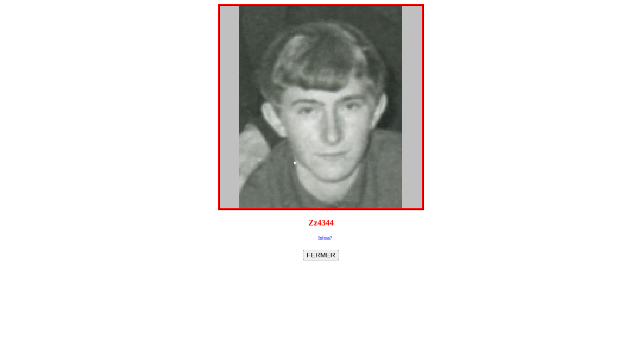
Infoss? (325, 238)
